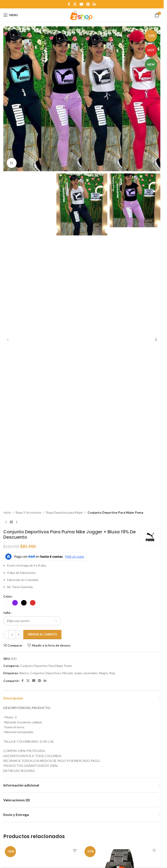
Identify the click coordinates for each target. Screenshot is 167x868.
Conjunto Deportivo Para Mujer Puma (115, 512)
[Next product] (17, 522)
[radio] (6, 603)
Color (8, 596)
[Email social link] (82, 4)
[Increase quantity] (18, 635)
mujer (78, 673)
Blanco (24, 673)
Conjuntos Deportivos (46, 673)
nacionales (90, 673)
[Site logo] (82, 15)
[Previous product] (6, 522)
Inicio (7, 512)
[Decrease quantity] (6, 635)
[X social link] (75, 4)
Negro (103, 673)
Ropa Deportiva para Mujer (65, 512)
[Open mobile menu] (11, 15)
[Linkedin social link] (94, 4)
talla (7, 613)
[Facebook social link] (69, 4)
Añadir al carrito (42, 634)
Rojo (112, 673)
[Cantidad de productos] (12, 635)
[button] (8, 99)
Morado (68, 673)
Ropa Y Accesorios (28, 512)
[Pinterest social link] (88, 4)
